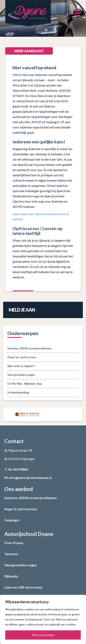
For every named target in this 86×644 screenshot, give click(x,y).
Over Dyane (14, 543)
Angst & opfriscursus (21, 509)
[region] (43, 619)
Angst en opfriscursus (22, 357)
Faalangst (12, 520)
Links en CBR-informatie (23, 587)
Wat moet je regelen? (21, 366)
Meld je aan (22, 310)
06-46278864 (18, 469)
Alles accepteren (43, 635)
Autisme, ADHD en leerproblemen (29, 348)
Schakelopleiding (18, 392)
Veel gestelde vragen (21, 375)
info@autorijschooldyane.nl (30, 478)
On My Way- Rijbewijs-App (25, 384)
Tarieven (11, 554)
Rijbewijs (11, 576)
